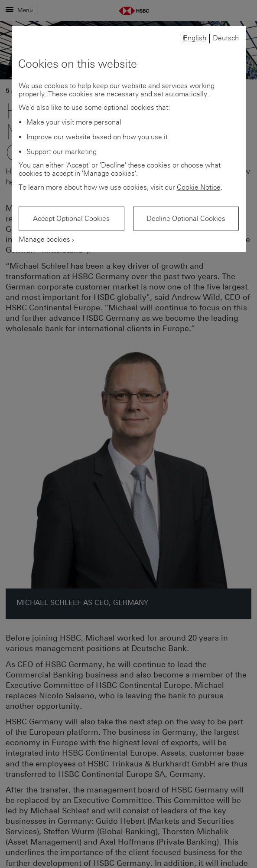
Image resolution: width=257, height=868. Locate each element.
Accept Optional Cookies (71, 219)
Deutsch (226, 38)
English (195, 38)
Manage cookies (44, 239)
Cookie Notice (199, 187)
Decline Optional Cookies (186, 219)
